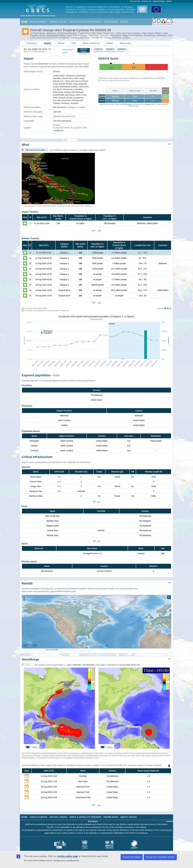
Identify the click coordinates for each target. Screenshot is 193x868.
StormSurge (30, 655)
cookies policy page (68, 856)
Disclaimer (93, 817)
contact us (146, 1)
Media (110, 43)
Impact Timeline (30, 212)
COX (59, 486)
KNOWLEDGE (111, 22)
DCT (59, 482)
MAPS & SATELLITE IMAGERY (85, 22)
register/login (159, 1)
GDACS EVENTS (38, 22)
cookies (170, 817)
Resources (125, 43)
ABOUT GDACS (128, 813)
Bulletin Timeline (30, 238)
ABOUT (124, 22)
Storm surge (135, 91)
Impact (47, 43)
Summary (32, 43)
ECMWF (122, 49)
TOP (169, 144)
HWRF (110, 49)
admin (169, 1)
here (128, 81)
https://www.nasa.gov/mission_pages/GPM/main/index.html (49, 587)
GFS (98, 49)
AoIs (56, 375)
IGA (59, 477)
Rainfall (153, 91)
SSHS (102, 150)
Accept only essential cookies (160, 857)
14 (30, 223)
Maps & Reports (91, 43)
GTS (74, 43)
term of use (135, 1)
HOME (24, 22)
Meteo (61, 43)
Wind (115, 91)
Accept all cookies (132, 857)
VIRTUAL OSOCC (58, 22)
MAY (59, 491)
